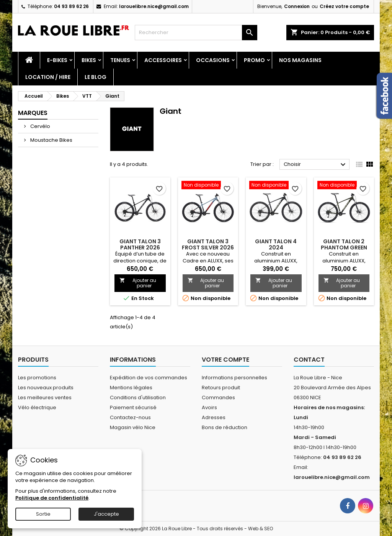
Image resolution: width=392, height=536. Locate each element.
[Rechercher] (196, 33)
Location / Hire (48, 77)
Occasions (213, 60)
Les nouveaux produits (46, 388)
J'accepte (106, 514)
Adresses (214, 417)
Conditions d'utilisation (138, 397)
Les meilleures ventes (45, 397)
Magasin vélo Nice (133, 427)
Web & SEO (261, 529)
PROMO (254, 60)
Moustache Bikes (51, 140)
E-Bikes (57, 60)
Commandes (218, 397)
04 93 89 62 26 (71, 6)
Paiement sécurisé (133, 407)
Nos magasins (300, 60)
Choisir (316, 165)
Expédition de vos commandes (149, 378)
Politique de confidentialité (52, 498)
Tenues (120, 60)
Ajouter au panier (138, 283)
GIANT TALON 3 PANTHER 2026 (140, 244)
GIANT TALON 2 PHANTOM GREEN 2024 (344, 248)
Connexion (297, 6)
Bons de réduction (225, 427)
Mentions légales (131, 388)
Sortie (43, 514)
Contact (309, 360)
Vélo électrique (37, 407)
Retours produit (221, 388)
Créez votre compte (344, 6)
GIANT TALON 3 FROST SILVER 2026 (208, 244)
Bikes (89, 60)
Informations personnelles (234, 378)
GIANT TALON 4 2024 (276, 244)
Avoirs (209, 407)
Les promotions (37, 378)
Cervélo (40, 126)
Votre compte (225, 360)
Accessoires (163, 60)
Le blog (96, 77)
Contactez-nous (130, 417)
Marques (33, 113)
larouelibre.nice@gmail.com (154, 6)
